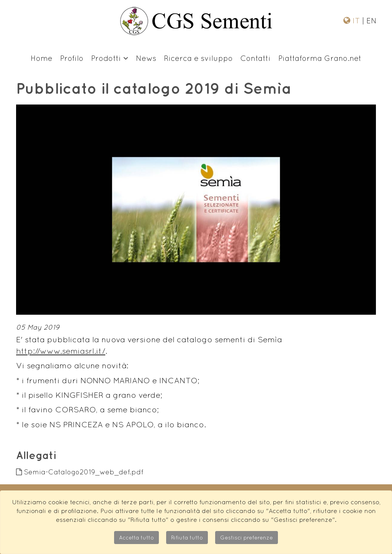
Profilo (72, 58)
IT (357, 20)
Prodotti (110, 58)
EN (370, 20)
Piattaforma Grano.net (320, 58)
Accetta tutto (136, 538)
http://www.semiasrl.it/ (61, 351)
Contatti (256, 58)
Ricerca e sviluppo (198, 58)
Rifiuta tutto (187, 538)
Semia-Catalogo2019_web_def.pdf (80, 472)
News (146, 58)
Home (42, 58)
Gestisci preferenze (247, 538)
